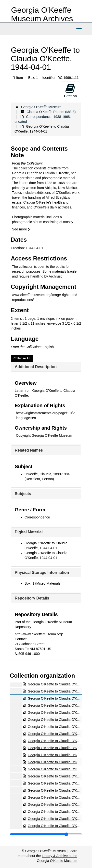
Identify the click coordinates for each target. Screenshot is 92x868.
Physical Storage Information (42, 573)
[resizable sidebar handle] (46, 834)
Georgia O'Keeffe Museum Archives (42, 14)
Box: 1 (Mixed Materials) (43, 583)
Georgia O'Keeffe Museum (41, 107)
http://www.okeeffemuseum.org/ (39, 634)
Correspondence (37, 517)
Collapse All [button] (22, 358)
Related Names (29, 450)
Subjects (23, 494)
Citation (70, 91)
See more (21, 229)
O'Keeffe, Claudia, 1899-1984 (47, 474)
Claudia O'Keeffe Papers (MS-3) (51, 112)
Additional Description (36, 367)
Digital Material (29, 532)
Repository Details (32, 598)
